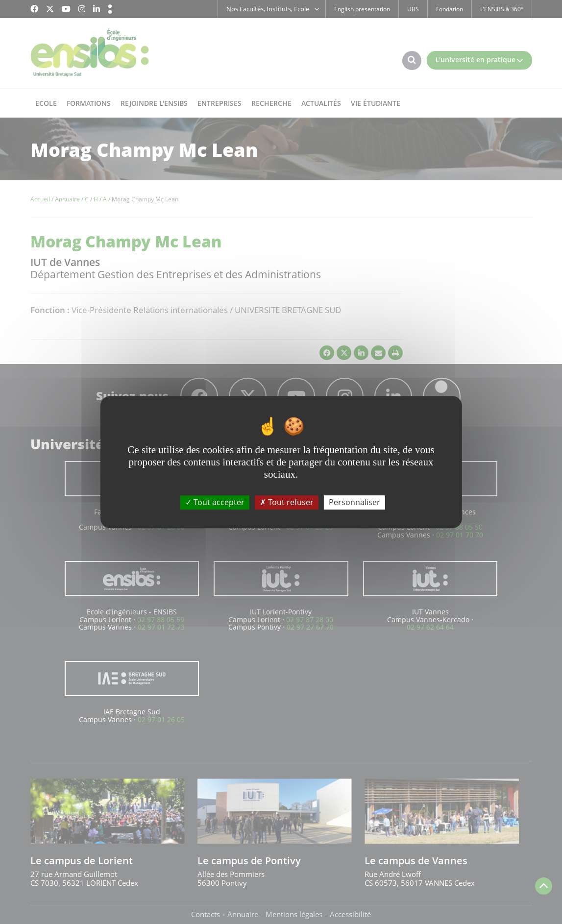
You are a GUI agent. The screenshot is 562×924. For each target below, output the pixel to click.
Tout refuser (287, 502)
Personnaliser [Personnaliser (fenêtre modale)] (354, 502)
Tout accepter (215, 502)
